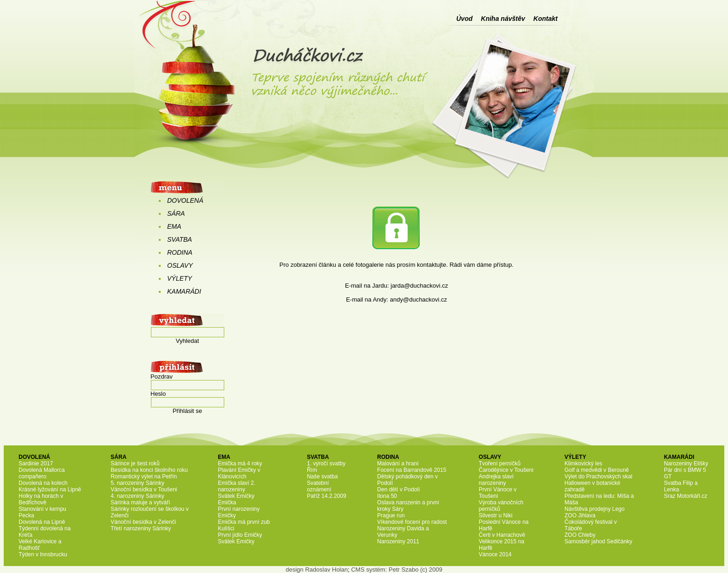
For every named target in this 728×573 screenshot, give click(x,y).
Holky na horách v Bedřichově (41, 499)
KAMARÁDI (184, 291)
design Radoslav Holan (317, 570)
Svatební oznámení (319, 486)
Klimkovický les (583, 464)
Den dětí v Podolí (398, 489)
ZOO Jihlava (580, 515)
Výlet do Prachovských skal (598, 476)
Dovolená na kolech (43, 483)
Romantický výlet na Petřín (144, 476)
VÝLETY (180, 278)
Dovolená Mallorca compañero (42, 473)
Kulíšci (226, 528)
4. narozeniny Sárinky (137, 496)
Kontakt (546, 19)
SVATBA (179, 239)
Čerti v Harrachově (502, 535)
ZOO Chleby (580, 535)
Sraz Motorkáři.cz (686, 496)
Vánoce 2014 (495, 554)
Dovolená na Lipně (42, 522)
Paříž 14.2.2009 (327, 496)
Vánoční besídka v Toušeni (144, 489)
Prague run (391, 515)
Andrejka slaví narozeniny (496, 480)
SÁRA (176, 213)
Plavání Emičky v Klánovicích (239, 473)
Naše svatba (322, 476)
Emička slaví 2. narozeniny (237, 486)
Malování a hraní (398, 464)
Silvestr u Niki (496, 515)
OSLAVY (180, 265)
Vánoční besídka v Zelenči (143, 522)
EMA (174, 226)
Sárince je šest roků (135, 464)
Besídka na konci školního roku (149, 470)
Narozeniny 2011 (398, 541)
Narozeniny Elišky (686, 464)
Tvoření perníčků (500, 464)
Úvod (465, 19)
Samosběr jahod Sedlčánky (598, 541)
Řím (312, 470)
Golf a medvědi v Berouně (597, 470)
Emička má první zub (244, 522)
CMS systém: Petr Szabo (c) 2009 (397, 570)
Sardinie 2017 (36, 464)
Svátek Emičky (236, 496)
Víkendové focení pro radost (412, 522)
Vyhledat (187, 341)
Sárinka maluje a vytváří (140, 502)
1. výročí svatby (326, 464)
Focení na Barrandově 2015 (412, 470)
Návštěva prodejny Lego (595, 509)
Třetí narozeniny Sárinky (141, 528)
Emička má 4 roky (240, 464)
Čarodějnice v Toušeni (506, 470)
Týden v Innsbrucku (43, 554)
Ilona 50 (387, 496)
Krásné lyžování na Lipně (50, 489)
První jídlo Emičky (240, 535)
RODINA (180, 252)
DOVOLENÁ (185, 200)
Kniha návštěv (503, 19)
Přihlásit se (188, 411)
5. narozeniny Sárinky (137, 483)
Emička (227, 502)
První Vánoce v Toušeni (497, 493)
